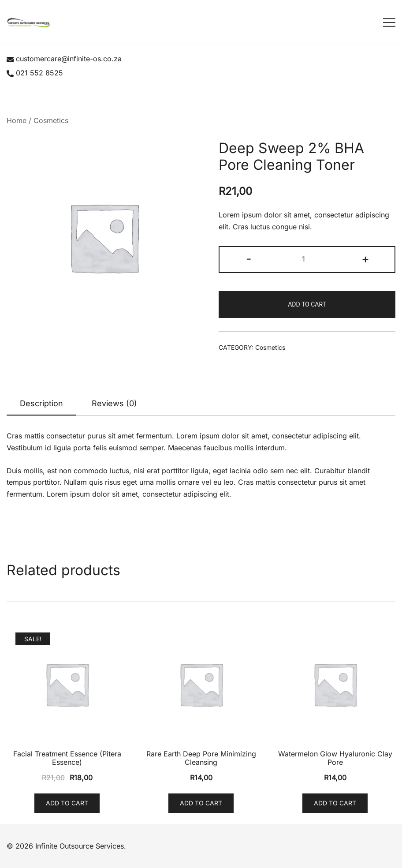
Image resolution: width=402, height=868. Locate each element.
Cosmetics (51, 120)
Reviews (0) (114, 403)
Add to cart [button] (67, 803)
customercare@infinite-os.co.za (64, 59)
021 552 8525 (35, 73)
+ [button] (365, 259)
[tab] (41, 404)
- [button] (249, 259)
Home (17, 120)
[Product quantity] (307, 260)
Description (41, 403)
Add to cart (307, 304)
